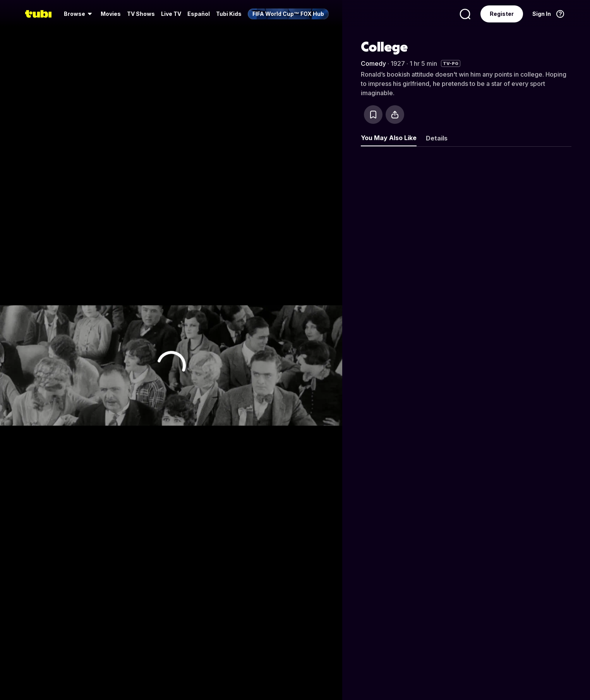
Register (502, 14)
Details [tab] (437, 138)
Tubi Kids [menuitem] (229, 14)
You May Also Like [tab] (389, 138)
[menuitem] (79, 14)
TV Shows (141, 14)
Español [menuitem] (199, 14)
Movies (111, 14)
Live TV (171, 14)
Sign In (542, 14)
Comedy (373, 63)
